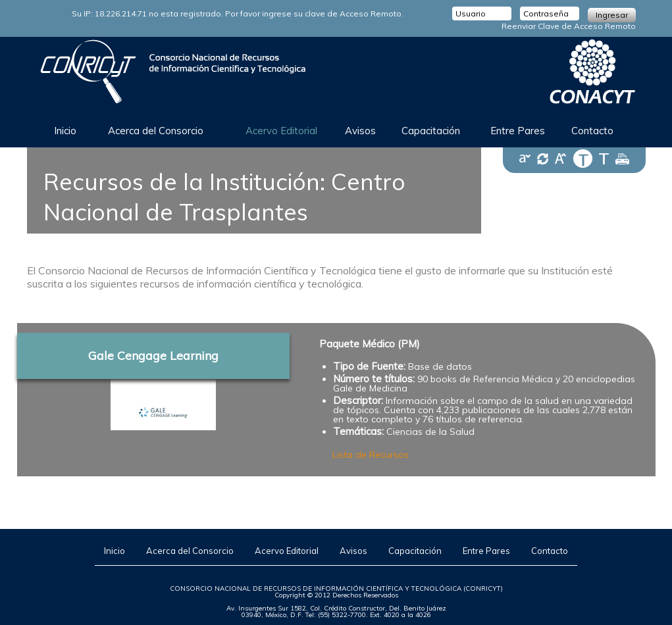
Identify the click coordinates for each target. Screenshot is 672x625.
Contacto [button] (592, 131)
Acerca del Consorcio (190, 551)
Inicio (65, 131)
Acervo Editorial (287, 551)
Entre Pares (518, 131)
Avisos (353, 551)
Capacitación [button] (431, 131)
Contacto (550, 551)
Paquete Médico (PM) (370, 344)
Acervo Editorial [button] (281, 131)
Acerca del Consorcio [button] (156, 131)
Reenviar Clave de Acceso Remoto (569, 26)
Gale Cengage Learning (153, 356)
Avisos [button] (360, 131)
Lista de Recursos (371, 455)
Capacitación (415, 551)
